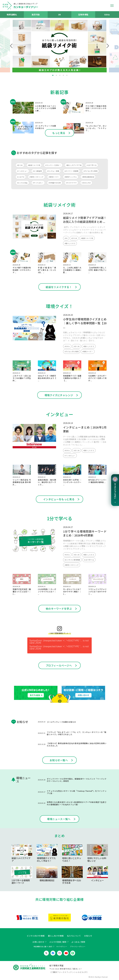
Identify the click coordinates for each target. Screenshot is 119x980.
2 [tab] (56, 75)
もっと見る (59, 133)
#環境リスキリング (36, 177)
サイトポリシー (62, 946)
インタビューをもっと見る (59, 499)
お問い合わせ (38, 942)
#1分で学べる (92, 165)
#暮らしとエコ (70, 243)
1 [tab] (53, 75)
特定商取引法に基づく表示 (43, 946)
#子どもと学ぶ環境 (91, 171)
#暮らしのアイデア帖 (74, 165)
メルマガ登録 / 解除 (58, 942)
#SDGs (67, 346)
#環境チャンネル (71, 177)
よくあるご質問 (78, 942)
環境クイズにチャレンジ (59, 395)
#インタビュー (22, 171)
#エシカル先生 (22, 183)
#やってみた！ (38, 183)
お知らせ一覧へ (59, 760)
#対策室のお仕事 (55, 183)
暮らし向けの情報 (56, 936)
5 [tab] (67, 75)
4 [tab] (63, 75)
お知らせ (88, 936)
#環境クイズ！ (54, 177)
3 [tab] (60, 75)
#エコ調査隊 (37, 171)
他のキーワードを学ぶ (59, 609)
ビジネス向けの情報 (36, 936)
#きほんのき (86, 183)
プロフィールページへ (59, 665)
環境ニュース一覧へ (59, 819)
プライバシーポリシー (78, 946)
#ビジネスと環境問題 (72, 560)
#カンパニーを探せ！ (53, 165)
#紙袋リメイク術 (34, 165)
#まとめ (20, 165)
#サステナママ (71, 183)
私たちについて (74, 936)
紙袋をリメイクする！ (59, 287)
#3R (66, 238)
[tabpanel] (59, 46)
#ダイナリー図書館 (71, 171)
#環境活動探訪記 (88, 177)
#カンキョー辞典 (53, 171)
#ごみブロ (21, 177)
